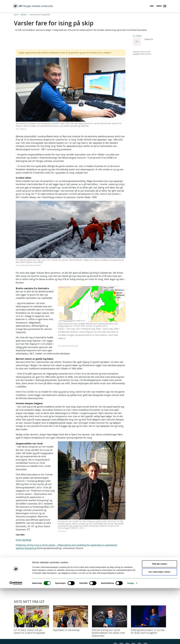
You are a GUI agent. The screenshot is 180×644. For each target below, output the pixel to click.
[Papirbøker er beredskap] (71, 587)
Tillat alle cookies (159, 620)
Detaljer (131, 639)
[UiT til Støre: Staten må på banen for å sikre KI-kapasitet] (32, 588)
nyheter (24, 15)
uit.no (16, 15)
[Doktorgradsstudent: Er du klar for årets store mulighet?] (149, 588)
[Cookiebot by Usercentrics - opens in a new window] (16, 639)
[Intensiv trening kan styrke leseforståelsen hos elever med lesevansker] (110, 590)
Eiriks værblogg (24, 504)
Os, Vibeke (137, 36)
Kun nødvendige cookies (159, 628)
